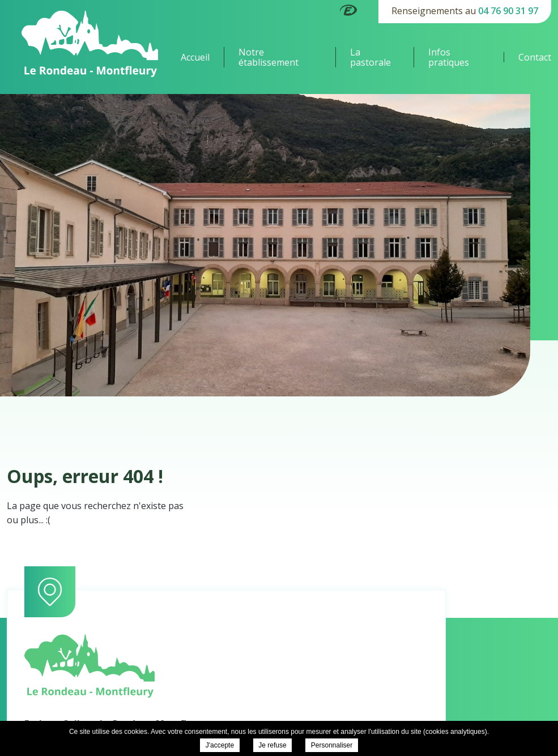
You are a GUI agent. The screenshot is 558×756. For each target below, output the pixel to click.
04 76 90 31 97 (508, 11)
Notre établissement (269, 57)
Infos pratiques (449, 57)
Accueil (195, 57)
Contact (535, 57)
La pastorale (370, 57)
